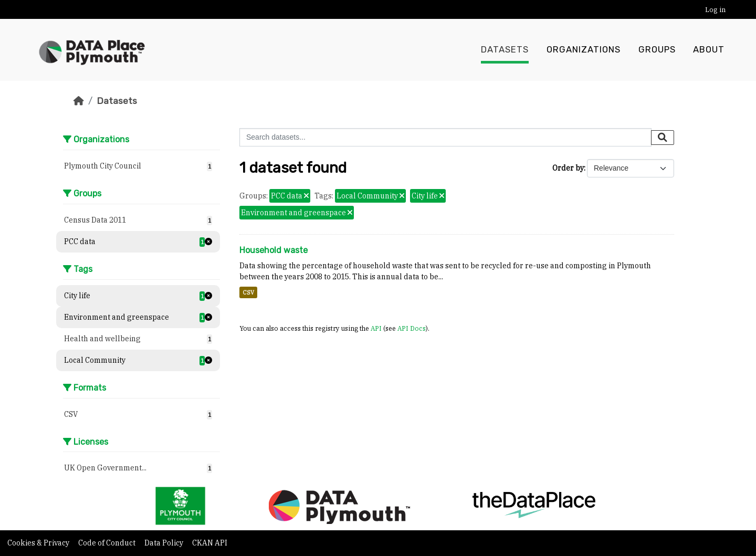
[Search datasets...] (445, 137)
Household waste (274, 250)
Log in (715, 10)
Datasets (505, 50)
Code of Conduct (108, 543)
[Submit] (663, 138)
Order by (568, 168)
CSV (248, 292)
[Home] (79, 101)
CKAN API (210, 543)
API (376, 328)
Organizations (584, 50)
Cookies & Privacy (39, 543)
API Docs (412, 328)
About (709, 50)
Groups (657, 50)
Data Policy (165, 543)
